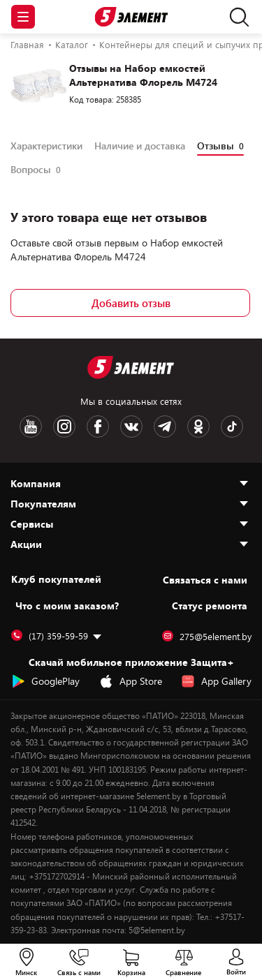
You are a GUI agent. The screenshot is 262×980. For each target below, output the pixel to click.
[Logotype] (131, 17)
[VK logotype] (131, 426)
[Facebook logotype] (98, 426)
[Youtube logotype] (31, 426)
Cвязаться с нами (205, 580)
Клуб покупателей (56, 579)
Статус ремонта (210, 606)
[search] (236, 17)
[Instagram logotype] (64, 426)
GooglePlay (45, 681)
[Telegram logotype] (165, 426)
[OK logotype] (198, 426)
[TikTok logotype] (232, 426)
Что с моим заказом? (67, 606)
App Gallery (216, 681)
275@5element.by (207, 637)
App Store (131, 681)
